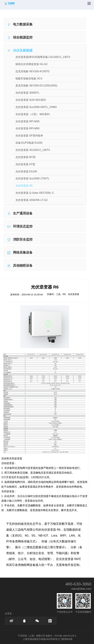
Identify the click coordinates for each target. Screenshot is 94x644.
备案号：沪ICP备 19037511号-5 (61, 636)
